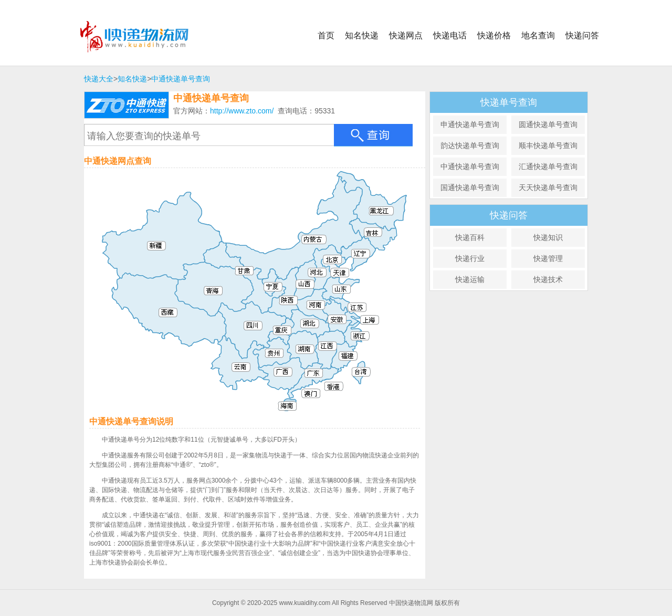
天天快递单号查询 (548, 187)
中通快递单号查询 (181, 79)
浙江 (386, 358)
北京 (350, 278)
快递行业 (470, 258)
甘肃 (271, 291)
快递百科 (470, 237)
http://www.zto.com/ (242, 111)
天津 (365, 284)
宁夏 (293, 301)
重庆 (302, 356)
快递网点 (406, 35)
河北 (347, 293)
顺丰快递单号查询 (548, 145)
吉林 (407, 248)
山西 (328, 299)
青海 (232, 310)
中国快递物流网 (143, 37)
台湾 (397, 401)
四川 (273, 354)
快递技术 (548, 279)
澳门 (349, 425)
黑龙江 (408, 214)
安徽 (364, 340)
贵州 (294, 381)
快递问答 (582, 35)
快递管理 (548, 258)
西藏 (181, 330)
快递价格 (494, 35)
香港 (357, 416)
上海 (402, 343)
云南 (260, 392)
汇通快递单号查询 (548, 166)
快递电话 (450, 35)
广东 (341, 406)
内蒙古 (321, 270)
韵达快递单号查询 (470, 145)
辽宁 (388, 269)
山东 (370, 308)
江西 (355, 377)
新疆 (174, 249)
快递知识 (548, 237)
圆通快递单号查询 (548, 124)
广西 (305, 404)
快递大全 (99, 79)
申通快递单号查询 (470, 124)
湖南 (327, 378)
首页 (326, 35)
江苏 (381, 332)
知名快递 (362, 35)
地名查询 (538, 35)
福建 (374, 386)
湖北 (332, 348)
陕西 (308, 323)
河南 (340, 327)
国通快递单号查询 (470, 187)
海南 (315, 441)
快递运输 (470, 279)
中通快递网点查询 (118, 161)
